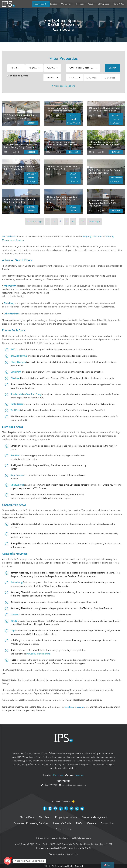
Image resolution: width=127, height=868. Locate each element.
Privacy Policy (72, 854)
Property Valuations (66, 817)
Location (55, 4)
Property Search (41, 4)
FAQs (79, 823)
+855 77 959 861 (50, 785)
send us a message (74, 707)
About (91, 4)
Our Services (68, 4)
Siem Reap (57, 757)
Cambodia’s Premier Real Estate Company (71, 838)
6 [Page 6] (73, 222)
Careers (91, 823)
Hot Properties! (104, 4)
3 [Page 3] (54, 222)
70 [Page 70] (83, 222)
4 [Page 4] (60, 222)
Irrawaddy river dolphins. (38, 654)
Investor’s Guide (62, 823)
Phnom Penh (42, 757)
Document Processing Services (31, 823)
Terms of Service (57, 854)
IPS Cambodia (43, 838)
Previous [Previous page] (35, 222)
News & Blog (119, 4)
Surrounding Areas (17, 76)
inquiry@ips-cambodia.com (73, 785)
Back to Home (64, 830)
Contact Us (107, 823)
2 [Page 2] (48, 222)
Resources (81, 4)
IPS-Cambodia (9, 237)
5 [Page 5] (67, 222)
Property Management (95, 817)
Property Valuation (92, 237)
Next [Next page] (94, 222)
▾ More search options (63, 86)
